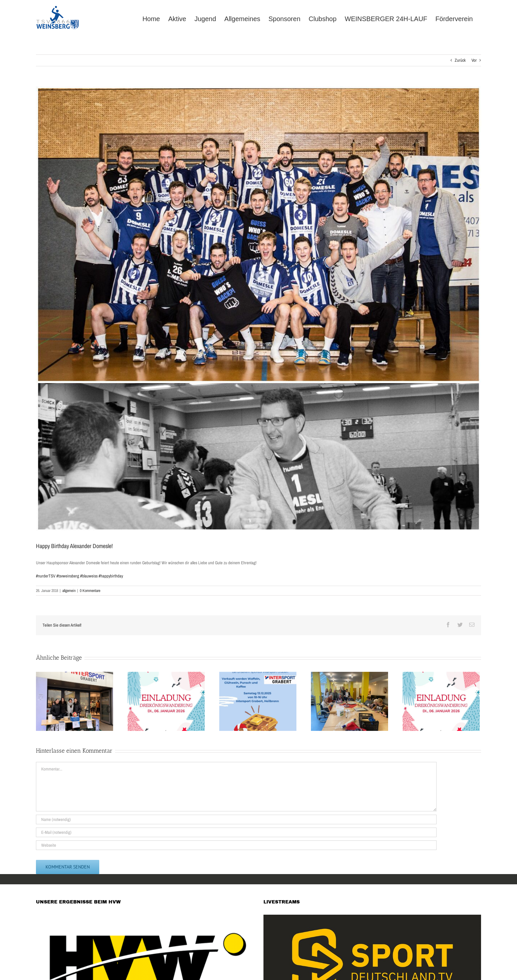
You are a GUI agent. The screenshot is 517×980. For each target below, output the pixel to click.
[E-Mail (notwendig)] (236, 832)
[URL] (236, 845)
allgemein (69, 591)
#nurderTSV (46, 576)
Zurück (460, 60)
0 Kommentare (90, 591)
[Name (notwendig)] (236, 819)
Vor (474, 60)
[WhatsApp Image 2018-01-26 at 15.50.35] (258, 309)
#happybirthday (111, 576)
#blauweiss (89, 576)
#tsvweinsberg (68, 576)
